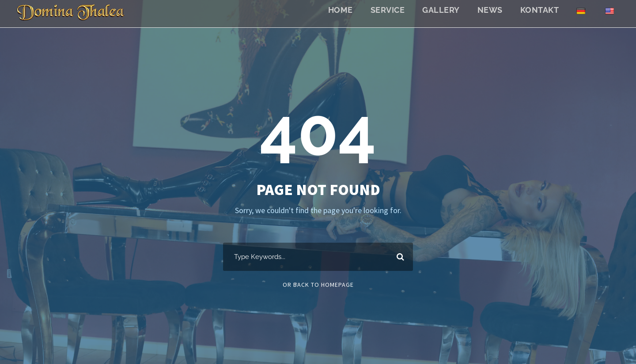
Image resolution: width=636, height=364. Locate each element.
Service (388, 10)
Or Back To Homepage (318, 285)
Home (341, 10)
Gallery (441, 10)
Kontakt (540, 10)
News (490, 10)
